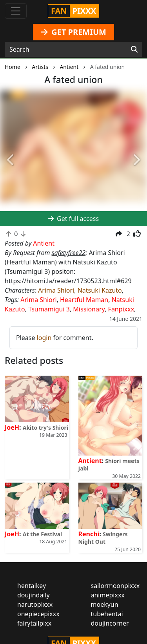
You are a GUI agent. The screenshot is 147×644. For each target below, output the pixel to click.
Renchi (89, 534)
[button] (11, 160)
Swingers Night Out (103, 538)
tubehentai (107, 614)
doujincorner (110, 623)
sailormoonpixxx (115, 586)
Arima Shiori (56, 290)
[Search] (134, 49)
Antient (90, 461)
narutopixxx (35, 604)
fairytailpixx (34, 623)
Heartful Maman (84, 300)
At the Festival (42, 534)
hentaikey (32, 586)
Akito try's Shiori (45, 428)
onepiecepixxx (38, 614)
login (44, 338)
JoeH (12, 427)
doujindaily (34, 595)
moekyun (105, 604)
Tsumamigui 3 (49, 309)
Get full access (73, 219)
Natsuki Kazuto (100, 290)
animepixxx (108, 595)
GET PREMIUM (73, 32)
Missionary (89, 309)
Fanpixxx (121, 309)
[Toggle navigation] (16, 11)
